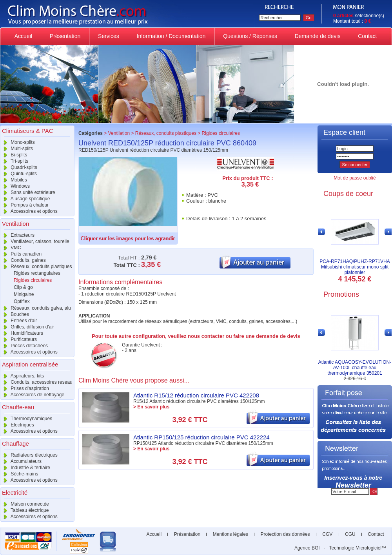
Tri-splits (14, 161)
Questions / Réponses (250, 36)
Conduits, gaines (23, 260)
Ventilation (119, 133)
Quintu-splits (18, 174)
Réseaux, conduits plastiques (36, 267)
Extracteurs (17, 235)
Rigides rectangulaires (37, 273)
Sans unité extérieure (28, 192)
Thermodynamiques (26, 419)
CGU (350, 534)
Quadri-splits (19, 167)
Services (108, 36)
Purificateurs (18, 339)
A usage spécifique (25, 199)
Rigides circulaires (33, 280)
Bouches (15, 314)
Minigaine (24, 294)
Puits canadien (21, 254)
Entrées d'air (18, 321)
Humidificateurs (22, 333)
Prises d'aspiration (24, 388)
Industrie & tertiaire (25, 468)
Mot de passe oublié (355, 178)
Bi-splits (14, 155)
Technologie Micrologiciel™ (358, 548)
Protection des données (285, 534)
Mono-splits (17, 142)
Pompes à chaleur (24, 205)
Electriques (17, 425)
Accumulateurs (21, 461)
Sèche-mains (19, 474)
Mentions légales (230, 534)
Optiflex (22, 301)
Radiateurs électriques (29, 455)
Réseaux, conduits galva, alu (35, 308)
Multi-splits (16, 149)
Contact (367, 36)
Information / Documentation (171, 36)
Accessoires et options (29, 211)
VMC (11, 248)
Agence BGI (307, 548)
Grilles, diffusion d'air (27, 327)
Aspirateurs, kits (22, 376)
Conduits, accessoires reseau (36, 382)
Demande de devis (318, 36)
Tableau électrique (24, 510)
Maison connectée (24, 504)
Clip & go (23, 287)
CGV (328, 534)
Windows (15, 186)
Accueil (24, 36)
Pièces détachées (24, 346)
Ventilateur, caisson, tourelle (35, 241)
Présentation (65, 36)
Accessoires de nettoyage (32, 395)
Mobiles (14, 180)
